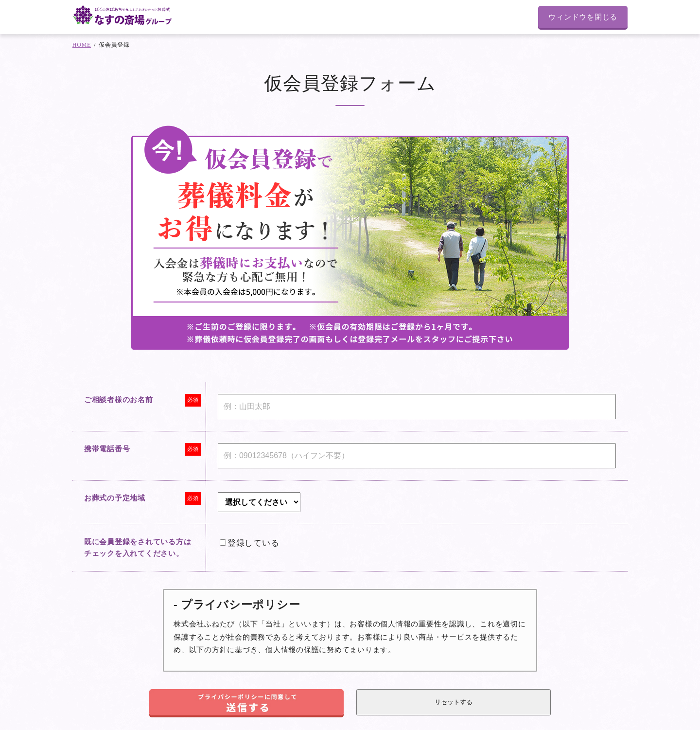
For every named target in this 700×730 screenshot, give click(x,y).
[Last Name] (417, 407)
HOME (82, 45)
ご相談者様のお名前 (119, 400)
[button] (246, 702)
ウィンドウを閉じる (583, 17)
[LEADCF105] (223, 543)
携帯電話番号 (107, 449)
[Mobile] (417, 456)
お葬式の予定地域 (115, 498)
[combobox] (259, 502)
